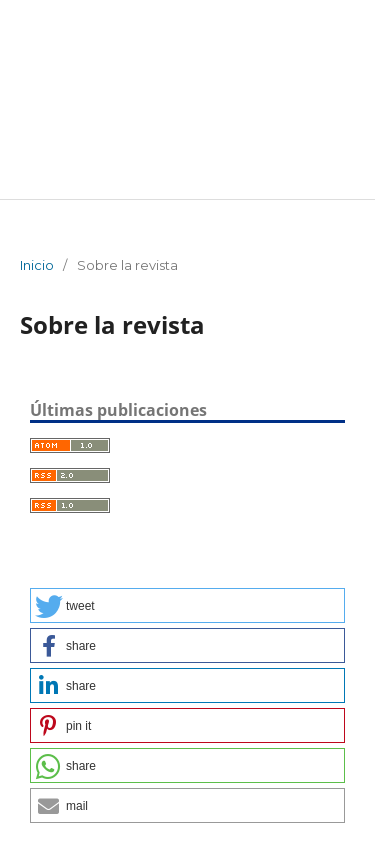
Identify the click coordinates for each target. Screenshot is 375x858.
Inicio (37, 265)
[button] (187, 605)
